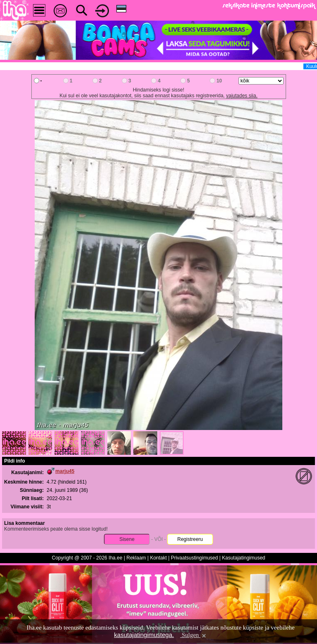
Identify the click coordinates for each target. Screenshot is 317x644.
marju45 (65, 471)
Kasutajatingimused (244, 558)
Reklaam (136, 558)
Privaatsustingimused (194, 558)
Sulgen (193, 635)
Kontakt (158, 558)
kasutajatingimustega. (144, 635)
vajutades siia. (242, 96)
